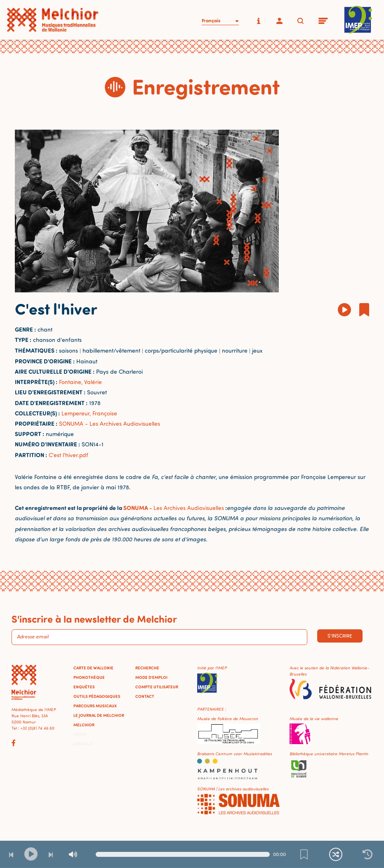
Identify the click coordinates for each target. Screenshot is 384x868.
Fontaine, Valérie (80, 382)
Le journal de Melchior (99, 715)
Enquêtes (84, 687)
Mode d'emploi (151, 677)
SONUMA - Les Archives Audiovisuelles (110, 423)
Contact (145, 696)
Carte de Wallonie (93, 668)
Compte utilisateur (157, 687)
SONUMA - (138, 508)
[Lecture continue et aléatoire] (336, 854)
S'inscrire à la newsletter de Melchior (94, 619)
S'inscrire (340, 636)
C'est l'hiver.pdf (68, 455)
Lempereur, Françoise (89, 413)
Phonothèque (89, 677)
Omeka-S (83, 744)
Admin (80, 734)
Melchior (84, 725)
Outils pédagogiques (97, 696)
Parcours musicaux (95, 706)
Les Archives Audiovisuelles (189, 508)
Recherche (147, 668)
